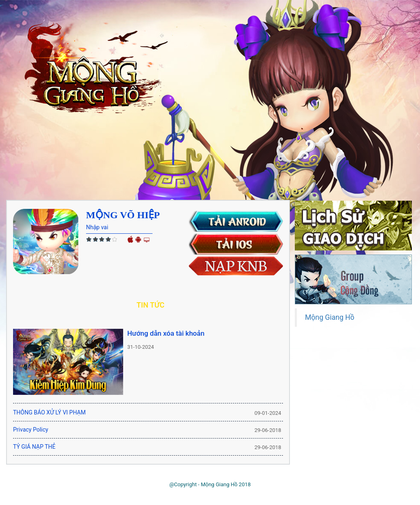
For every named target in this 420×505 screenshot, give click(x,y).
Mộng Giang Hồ (330, 317)
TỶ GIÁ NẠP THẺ (34, 447)
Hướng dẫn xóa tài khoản (166, 333)
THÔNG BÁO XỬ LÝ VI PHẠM (49, 412)
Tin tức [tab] (150, 305)
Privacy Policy (31, 430)
